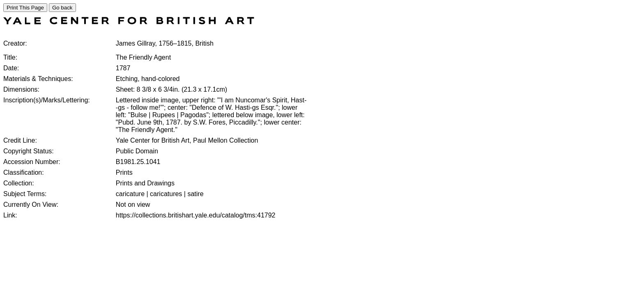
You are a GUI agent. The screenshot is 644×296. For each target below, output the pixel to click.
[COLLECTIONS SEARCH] (129, 22)
